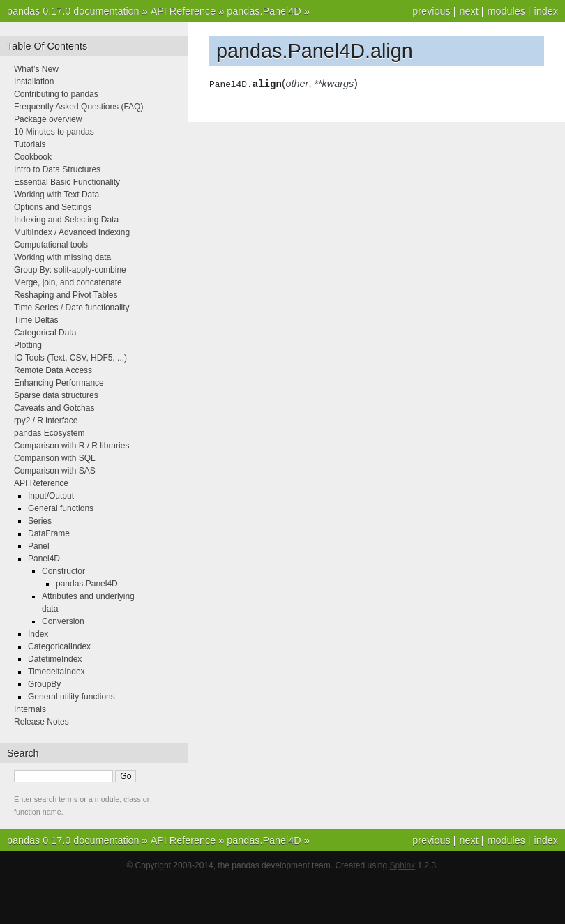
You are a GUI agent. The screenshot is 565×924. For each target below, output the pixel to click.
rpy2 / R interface (46, 421)
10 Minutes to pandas (54, 132)
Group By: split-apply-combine (70, 270)
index (546, 11)
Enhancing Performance (59, 383)
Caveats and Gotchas (54, 408)
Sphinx (403, 865)
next (468, 11)
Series (40, 521)
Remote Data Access (53, 370)
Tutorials (30, 144)
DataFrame (49, 533)
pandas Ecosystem (49, 433)
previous (431, 11)
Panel (39, 546)
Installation (34, 82)
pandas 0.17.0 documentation (73, 11)
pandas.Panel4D (264, 11)
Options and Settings (53, 207)
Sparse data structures (56, 395)
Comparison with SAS (55, 471)
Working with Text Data (56, 195)
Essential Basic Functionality (67, 182)
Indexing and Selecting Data (66, 220)
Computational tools (51, 245)
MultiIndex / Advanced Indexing (72, 232)
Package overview (48, 119)
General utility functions (71, 697)
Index (38, 634)
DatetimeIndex (55, 659)
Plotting (28, 345)
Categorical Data (45, 333)
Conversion (63, 621)
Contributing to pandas (56, 94)
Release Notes (42, 722)
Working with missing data (62, 257)
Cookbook (33, 157)
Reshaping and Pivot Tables (66, 295)
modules (506, 11)
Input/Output (51, 496)
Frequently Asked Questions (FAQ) (78, 107)
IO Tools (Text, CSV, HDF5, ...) (70, 358)
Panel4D (44, 559)
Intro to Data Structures (57, 169)
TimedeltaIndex (56, 672)
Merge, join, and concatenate (68, 282)
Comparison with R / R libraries (71, 446)
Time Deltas (36, 320)
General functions (61, 508)
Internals (30, 709)
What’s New (36, 69)
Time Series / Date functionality (72, 308)
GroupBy (44, 684)
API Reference (183, 11)
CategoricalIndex (59, 646)
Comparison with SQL (55, 458)
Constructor (63, 571)
